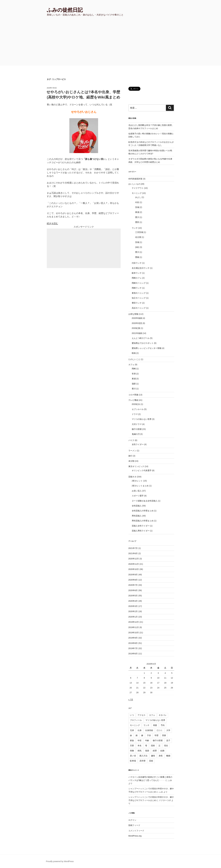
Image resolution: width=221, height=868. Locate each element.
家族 (132, 740)
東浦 (137, 212)
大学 (168, 730)
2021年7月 (133, 548)
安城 (137, 207)
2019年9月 (133, 638)
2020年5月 (133, 596)
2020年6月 (133, 590)
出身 (140, 730)
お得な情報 (133, 314)
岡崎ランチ (137, 288)
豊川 (137, 217)
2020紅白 (136, 404)
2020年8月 (133, 580)
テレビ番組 (133, 400)
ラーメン (132, 451)
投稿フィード (134, 825)
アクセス (142, 715)
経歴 (155, 751)
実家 (164, 735)
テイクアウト (138, 188)
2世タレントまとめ (140, 486)
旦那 (132, 746)
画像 (132, 751)
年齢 (147, 740)
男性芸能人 (137, 516)
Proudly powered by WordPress (60, 861)
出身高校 (149, 730)
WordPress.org (135, 836)
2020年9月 (133, 575)
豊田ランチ (137, 303)
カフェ (131, 365)
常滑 (134, 374)
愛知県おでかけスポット (143, 343)
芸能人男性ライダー (141, 531)
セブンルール (138, 409)
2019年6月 (133, 654)
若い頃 (133, 756)
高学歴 (142, 761)
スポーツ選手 (138, 496)
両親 (155, 725)
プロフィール (136, 720)
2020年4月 (133, 601)
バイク (131, 440)
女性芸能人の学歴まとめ (143, 511)
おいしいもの (134, 184)
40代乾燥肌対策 (135, 179)
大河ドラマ (137, 424)
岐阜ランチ (137, 273)
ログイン (132, 820)
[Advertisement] (111, 44)
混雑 (153, 746)
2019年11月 (134, 627)
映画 (134, 353)
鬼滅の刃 (136, 434)
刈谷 (137, 202)
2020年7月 (133, 585)
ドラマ (135, 414)
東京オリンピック (136, 466)
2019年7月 (133, 648)
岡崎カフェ (137, 278)
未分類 (131, 461)
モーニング (137, 193)
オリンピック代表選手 (142, 470)
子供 (149, 735)
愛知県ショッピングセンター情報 (147, 348)
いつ (132, 715)
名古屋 (138, 237)
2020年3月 (133, 606)
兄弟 (132, 730)
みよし (138, 197)
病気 (140, 751)
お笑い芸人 (137, 491)
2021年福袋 (137, 333)
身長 (161, 756)
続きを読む (52, 223)
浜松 (137, 247)
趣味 (153, 756)
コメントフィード (136, 831)
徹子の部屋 (137, 429)
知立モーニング (139, 298)
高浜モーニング (139, 308)
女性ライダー (138, 444)
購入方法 (143, 756)
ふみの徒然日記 (65, 10)
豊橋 (137, 257)
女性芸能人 (137, 506)
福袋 (147, 751)
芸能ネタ (132, 477)
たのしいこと (134, 359)
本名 (140, 746)
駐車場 (133, 761)
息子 (168, 740)
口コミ (160, 730)
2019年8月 (133, 643)
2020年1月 (133, 617)
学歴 (156, 735)
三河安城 (139, 232)
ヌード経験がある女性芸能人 (145, 501)
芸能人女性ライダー (141, 526)
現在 (166, 746)
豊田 (137, 222)
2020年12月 (134, 559)
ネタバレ (163, 715)
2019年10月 (134, 633)
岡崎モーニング (139, 283)
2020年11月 (134, 564)
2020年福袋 (137, 318)
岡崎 (134, 369)
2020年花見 (137, 323)
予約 (163, 725)
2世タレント (137, 481)
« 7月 (131, 700)
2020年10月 (134, 569)
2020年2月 (133, 611)
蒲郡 (134, 384)
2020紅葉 (136, 328)
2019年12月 (134, 622)
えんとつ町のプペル (141, 338)
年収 (140, 740)
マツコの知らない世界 (142, 419)
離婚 (168, 756)
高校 (151, 761)
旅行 (130, 456)
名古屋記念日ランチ (141, 268)
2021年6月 (133, 553)
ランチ (135, 228)
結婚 (162, 751)
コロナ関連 (133, 395)
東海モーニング (139, 293)
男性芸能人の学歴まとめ (143, 521)
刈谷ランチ (137, 263)
